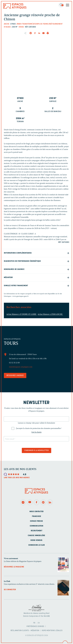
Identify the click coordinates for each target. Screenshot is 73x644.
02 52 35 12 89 (14, 363)
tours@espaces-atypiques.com (21, 367)
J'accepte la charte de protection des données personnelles (39, 428)
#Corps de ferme (41, 24)
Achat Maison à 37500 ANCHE (50, 314)
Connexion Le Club (36, 545)
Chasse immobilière (36, 536)
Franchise (37, 516)
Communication (36, 526)
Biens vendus (36, 540)
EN (39, 623)
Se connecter (10, 590)
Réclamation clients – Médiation (25, 631)
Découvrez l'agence (15, 376)
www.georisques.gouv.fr (21, 296)
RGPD (44, 631)
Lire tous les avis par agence (17, 478)
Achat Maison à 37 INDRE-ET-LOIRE (22, 314)
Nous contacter (37, 512)
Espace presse (36, 521)
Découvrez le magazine (14, 567)
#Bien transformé (25, 24)
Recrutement (37, 531)
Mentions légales (54, 631)
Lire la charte (36, 432)
